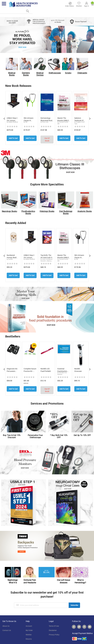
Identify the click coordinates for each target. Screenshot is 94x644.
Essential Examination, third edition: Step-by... (62, 368)
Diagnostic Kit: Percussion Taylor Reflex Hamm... (12, 368)
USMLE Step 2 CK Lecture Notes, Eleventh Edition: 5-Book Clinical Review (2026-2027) (29, 255)
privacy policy (54, 632)
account (29, 623)
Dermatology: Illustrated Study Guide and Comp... (47, 119)
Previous (4, 117)
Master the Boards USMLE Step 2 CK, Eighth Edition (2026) (64, 255)
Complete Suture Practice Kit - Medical (30, 368)
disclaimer (53, 627)
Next (90, 117)
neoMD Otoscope (78, 368)
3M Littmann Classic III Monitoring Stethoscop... (29, 119)
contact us (7, 627)
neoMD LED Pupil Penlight (46, 368)
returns (29, 636)
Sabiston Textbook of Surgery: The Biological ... (79, 119)
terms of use (54, 623)
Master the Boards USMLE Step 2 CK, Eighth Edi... (64, 119)
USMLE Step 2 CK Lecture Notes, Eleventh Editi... (13, 119)
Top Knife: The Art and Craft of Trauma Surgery (47, 255)
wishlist (29, 632)
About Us (6, 623)
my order (29, 627)
